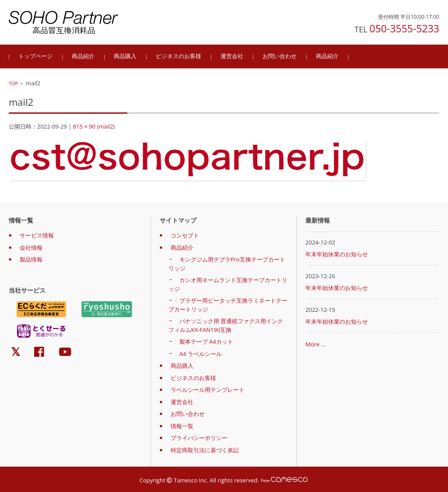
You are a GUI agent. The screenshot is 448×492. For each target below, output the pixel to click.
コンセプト (185, 235)
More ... (315, 344)
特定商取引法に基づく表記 (205, 450)
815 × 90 (84, 126)
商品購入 (125, 56)
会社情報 (31, 248)
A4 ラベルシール (201, 354)
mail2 (106, 126)
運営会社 (232, 56)
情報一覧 (182, 426)
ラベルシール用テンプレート (208, 390)
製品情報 (31, 259)
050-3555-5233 (404, 28)
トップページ (35, 56)
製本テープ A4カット (206, 342)
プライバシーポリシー (199, 438)
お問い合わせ (280, 56)
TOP (13, 83)
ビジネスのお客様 (178, 56)
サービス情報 (37, 235)
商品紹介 (83, 56)
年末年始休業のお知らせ (337, 254)
